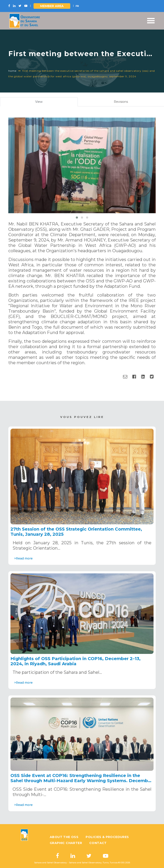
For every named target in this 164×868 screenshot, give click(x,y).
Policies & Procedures (107, 837)
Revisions (121, 102)
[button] (77, 218)
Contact (98, 843)
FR (77, 6)
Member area (52, 6)
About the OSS (64, 837)
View (44, 103)
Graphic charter (66, 843)
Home (12, 71)
